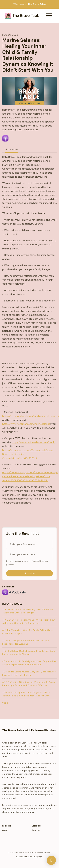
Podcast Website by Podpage (29, 856)
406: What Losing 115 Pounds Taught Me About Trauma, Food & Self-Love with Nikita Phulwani (26, 694)
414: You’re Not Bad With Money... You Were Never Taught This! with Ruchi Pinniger (28, 611)
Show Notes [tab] (12, 149)
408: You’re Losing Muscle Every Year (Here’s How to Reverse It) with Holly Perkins (29, 673)
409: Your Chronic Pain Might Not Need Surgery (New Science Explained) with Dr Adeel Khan (29, 663)
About (5, 830)
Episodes (7, 826)
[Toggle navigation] (49, 16)
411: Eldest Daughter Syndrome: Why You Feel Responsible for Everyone (25, 642)
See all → (7, 703)
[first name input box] (29, 544)
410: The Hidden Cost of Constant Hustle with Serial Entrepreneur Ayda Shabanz (29, 653)
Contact (36, 830)
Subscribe (30, 573)
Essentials (37, 826)
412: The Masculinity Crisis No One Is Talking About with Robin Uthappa (28, 632)
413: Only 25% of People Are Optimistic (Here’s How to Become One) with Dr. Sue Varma (28, 621)
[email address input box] (29, 554)
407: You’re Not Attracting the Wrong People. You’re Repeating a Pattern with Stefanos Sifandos (29, 684)
